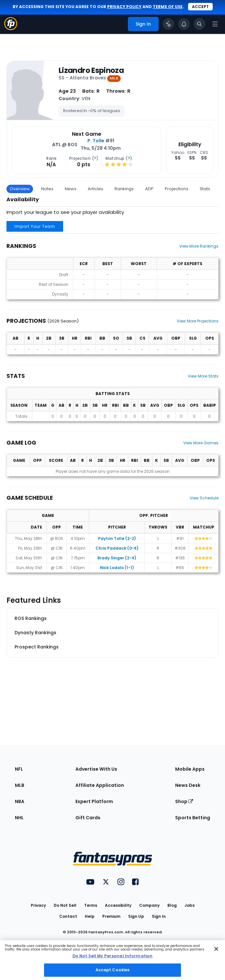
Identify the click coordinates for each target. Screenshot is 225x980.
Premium (111, 916)
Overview (20, 189)
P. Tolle (96, 141)
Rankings (124, 189)
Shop (184, 801)
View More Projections (198, 321)
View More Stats (203, 376)
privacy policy (124, 7)
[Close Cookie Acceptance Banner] (216, 949)
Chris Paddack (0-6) (117, 548)
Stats (205, 189)
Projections (177, 189)
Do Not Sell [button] (65, 905)
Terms (91, 905)
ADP (149, 189)
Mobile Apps (190, 769)
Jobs (190, 905)
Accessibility (118, 905)
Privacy (38, 905)
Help (90, 916)
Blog (172, 905)
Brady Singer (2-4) (117, 558)
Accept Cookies (113, 970)
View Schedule (204, 498)
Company (149, 905)
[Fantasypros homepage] (11, 28)
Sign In (159, 916)
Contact (68, 916)
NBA (20, 801)
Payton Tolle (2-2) (117, 538)
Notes (47, 189)
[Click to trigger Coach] (168, 24)
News (71, 189)
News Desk (188, 785)
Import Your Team (35, 226)
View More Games (201, 443)
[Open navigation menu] (215, 24)
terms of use (168, 7)
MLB (20, 785)
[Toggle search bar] (199, 24)
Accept (200, 7)
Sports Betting (193, 818)
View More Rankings (199, 246)
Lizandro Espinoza (91, 70)
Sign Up (136, 916)
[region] (112, 960)
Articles (96, 189)
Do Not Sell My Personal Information (112, 956)
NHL (19, 818)
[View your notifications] (184, 24)
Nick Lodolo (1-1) (117, 568)
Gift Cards (88, 818)
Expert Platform (94, 801)
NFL (19, 769)
